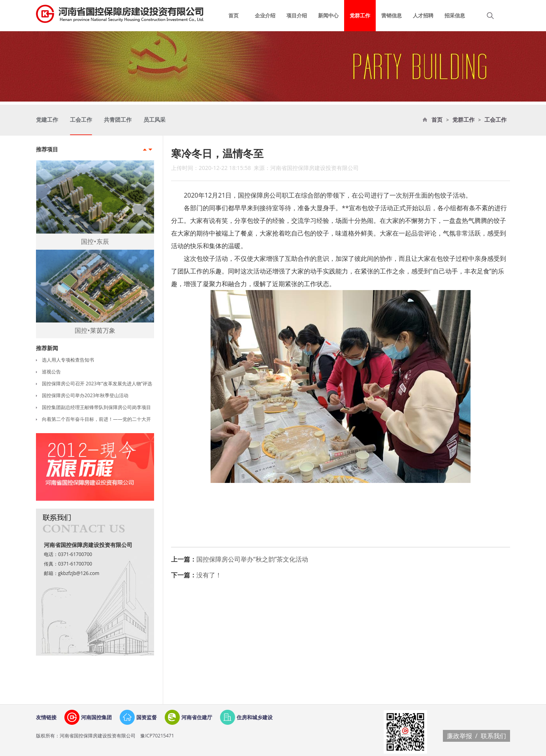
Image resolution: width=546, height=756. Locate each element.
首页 (437, 120)
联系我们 (493, 736)
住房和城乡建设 (255, 717)
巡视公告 (51, 372)
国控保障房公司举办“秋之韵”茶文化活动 (252, 559)
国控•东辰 (95, 241)
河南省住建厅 (197, 717)
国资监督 (147, 717)
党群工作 (463, 120)
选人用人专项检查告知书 (68, 360)
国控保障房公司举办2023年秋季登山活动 (85, 395)
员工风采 (154, 120)
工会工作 (495, 120)
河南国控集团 (96, 717)
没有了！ (209, 575)
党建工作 (47, 120)
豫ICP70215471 (156, 736)
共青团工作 (118, 120)
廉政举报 (459, 736)
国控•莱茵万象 (95, 330)
